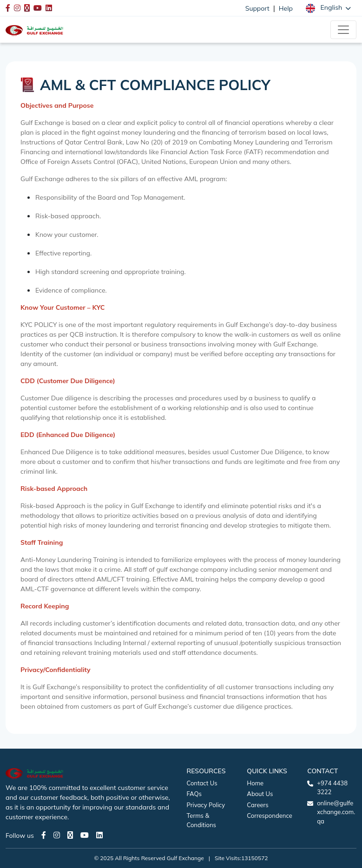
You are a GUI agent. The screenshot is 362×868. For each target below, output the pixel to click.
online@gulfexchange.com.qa (336, 812)
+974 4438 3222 (332, 788)
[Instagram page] (57, 835)
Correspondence (269, 816)
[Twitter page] (70, 835)
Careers (257, 805)
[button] (328, 8)
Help (286, 8)
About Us (260, 794)
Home (255, 783)
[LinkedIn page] (99, 835)
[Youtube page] (85, 835)
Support (257, 8)
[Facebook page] (44, 835)
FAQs (194, 794)
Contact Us (202, 783)
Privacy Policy (206, 805)
